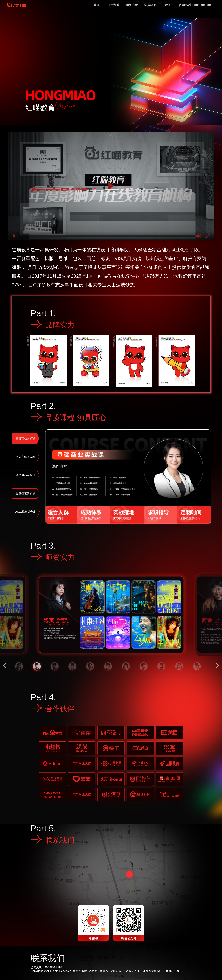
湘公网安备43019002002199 (161, 971)
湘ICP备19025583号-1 (125, 971)
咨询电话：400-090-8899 (196, 5)
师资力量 (132, 5)
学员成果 (150, 5)
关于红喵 (114, 5)
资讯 (167, 5)
